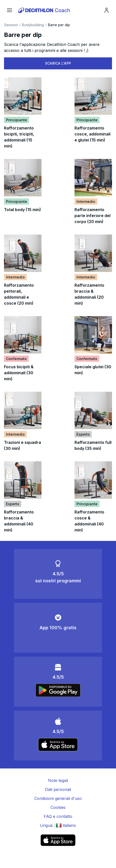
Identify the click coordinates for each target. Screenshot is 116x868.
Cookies (58, 807)
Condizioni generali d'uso (58, 798)
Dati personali (58, 789)
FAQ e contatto (58, 816)
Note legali (58, 780)
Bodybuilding (33, 25)
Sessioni (11, 25)
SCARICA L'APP (58, 63)
